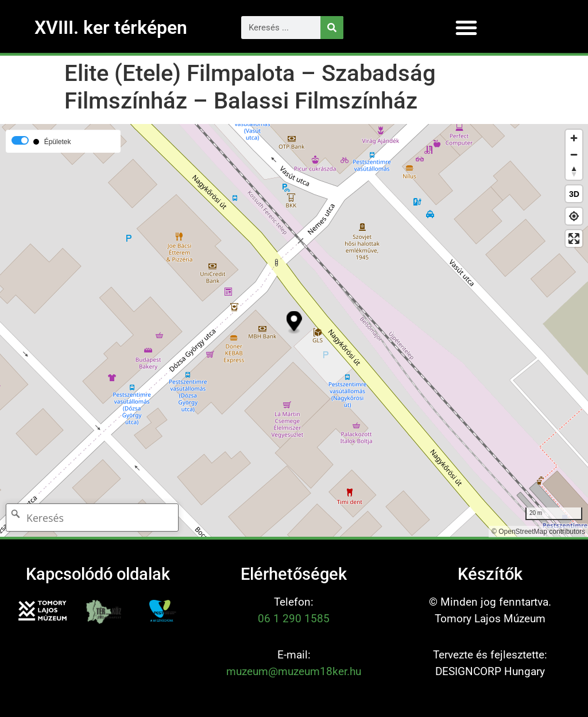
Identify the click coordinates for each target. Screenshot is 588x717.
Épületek (58, 142)
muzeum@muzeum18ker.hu (294, 671)
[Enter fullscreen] (574, 239)
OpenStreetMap (523, 532)
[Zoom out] (574, 155)
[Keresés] (332, 28)
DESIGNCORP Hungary (490, 671)
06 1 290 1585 (294, 619)
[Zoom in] (574, 138)
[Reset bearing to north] (574, 171)
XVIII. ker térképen (111, 28)
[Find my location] (574, 216)
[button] (466, 28)
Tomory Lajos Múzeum (490, 619)
